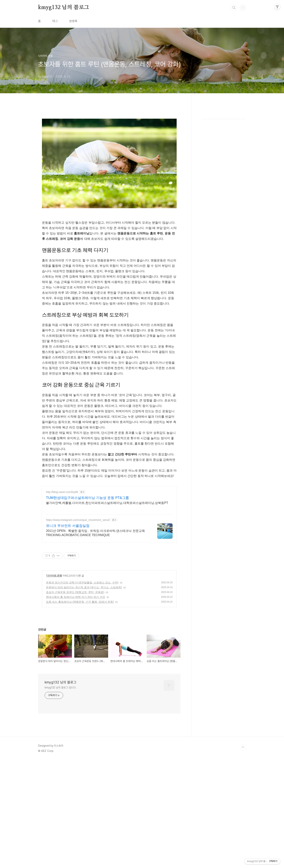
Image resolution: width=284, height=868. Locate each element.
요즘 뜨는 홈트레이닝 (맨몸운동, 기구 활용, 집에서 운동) (80, 656)
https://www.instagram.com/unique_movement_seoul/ (78, 574)
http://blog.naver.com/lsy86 (62, 546)
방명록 (73, 21)
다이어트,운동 (54, 630)
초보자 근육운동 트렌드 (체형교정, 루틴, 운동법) (75, 646)
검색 (234, 8)
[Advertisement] (109, 510)
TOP (243, 801)
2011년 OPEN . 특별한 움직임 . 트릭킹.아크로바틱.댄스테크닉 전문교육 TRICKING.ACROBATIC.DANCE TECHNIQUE (95, 587)
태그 (55, 21)
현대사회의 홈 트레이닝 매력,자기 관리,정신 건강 (76, 651)
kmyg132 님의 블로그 (64, 8)
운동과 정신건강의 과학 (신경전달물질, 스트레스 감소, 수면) (82, 636)
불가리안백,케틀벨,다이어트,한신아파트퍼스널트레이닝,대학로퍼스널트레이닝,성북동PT (107, 557)
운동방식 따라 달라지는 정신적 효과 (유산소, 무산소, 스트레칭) (84, 641)
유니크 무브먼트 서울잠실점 (68, 580)
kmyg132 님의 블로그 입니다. (61, 741)
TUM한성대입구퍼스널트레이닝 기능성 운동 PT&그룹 (87, 552)
